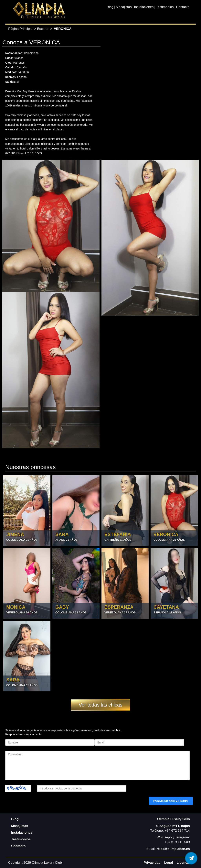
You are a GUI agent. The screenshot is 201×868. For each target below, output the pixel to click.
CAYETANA (166, 607)
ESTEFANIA (118, 534)
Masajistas (124, 7)
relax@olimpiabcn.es (173, 849)
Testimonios (165, 7)
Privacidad (152, 863)
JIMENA (15, 534)
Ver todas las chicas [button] (100, 705)
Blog (110, 7)
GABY (62, 607)
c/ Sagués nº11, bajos (173, 826)
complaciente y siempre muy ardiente (28, 96)
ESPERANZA (119, 607)
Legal (168, 863)
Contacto (183, 7)
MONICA (16, 607)
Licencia (183, 863)
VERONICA (166, 534)
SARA (62, 534)
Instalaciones (144, 7)
